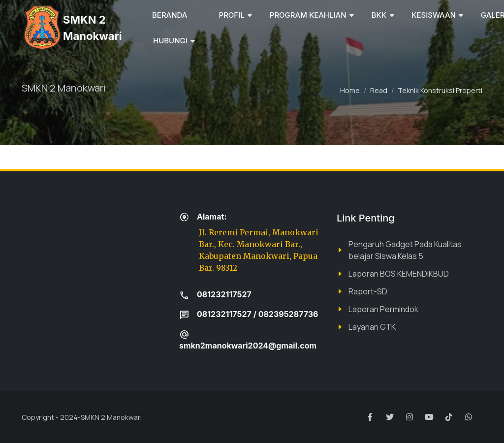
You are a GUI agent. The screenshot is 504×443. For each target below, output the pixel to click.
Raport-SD (368, 291)
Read (379, 90)
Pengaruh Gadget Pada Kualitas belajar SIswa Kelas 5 (405, 250)
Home (350, 90)
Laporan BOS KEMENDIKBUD (399, 274)
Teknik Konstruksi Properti (440, 90)
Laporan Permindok (383, 309)
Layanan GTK (372, 327)
